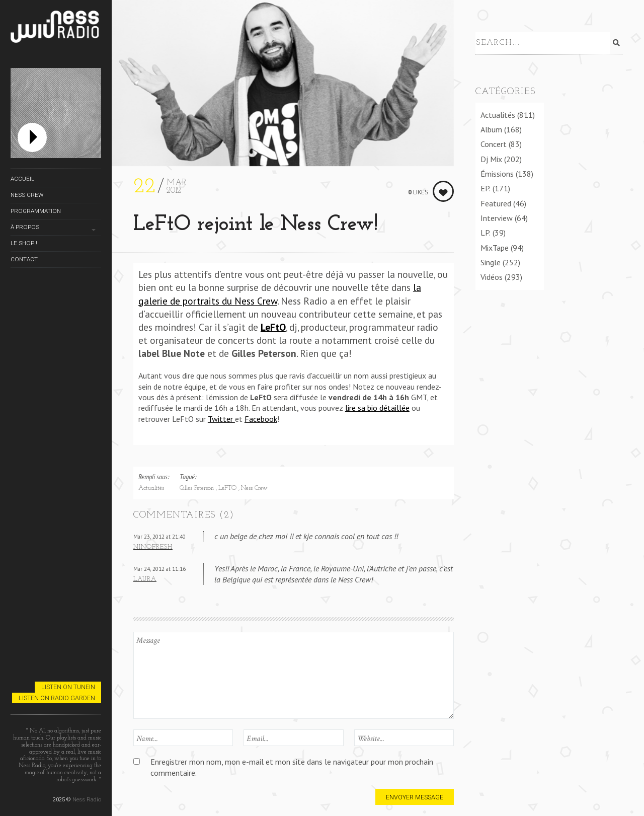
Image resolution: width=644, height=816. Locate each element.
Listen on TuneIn (68, 687)
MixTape (495, 246)
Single (491, 260)
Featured (496, 201)
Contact (24, 259)
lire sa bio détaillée (377, 408)
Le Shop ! (24, 243)
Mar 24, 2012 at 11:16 (159, 569)
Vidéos (492, 275)
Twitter (221, 419)
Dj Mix (491, 157)
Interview (497, 216)
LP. (486, 231)
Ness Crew (27, 195)
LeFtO (273, 327)
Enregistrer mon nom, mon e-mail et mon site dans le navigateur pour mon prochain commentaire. (292, 767)
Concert (494, 142)
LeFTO (228, 488)
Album (491, 127)
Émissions (497, 172)
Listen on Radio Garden (57, 698)
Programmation (36, 211)
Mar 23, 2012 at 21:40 (159, 536)
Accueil (22, 179)
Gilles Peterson (198, 488)
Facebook (261, 419)
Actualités (151, 488)
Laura (145, 579)
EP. (486, 187)
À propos (25, 227)
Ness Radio (87, 799)
